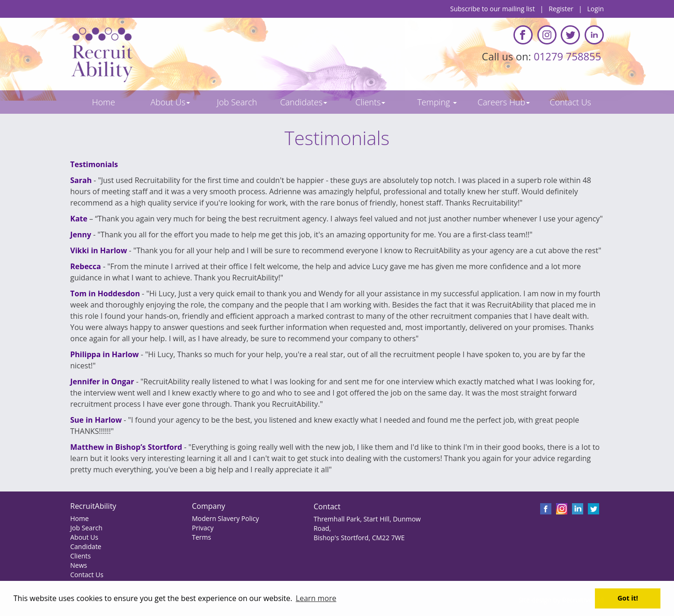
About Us (84, 537)
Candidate (86, 546)
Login (596, 9)
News (79, 565)
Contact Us (87, 575)
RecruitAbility (93, 506)
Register (561, 9)
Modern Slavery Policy (225, 518)
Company (209, 506)
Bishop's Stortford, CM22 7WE (359, 538)
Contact (327, 506)
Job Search (86, 528)
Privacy (203, 528)
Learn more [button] (316, 598)
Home (80, 518)
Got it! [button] (628, 598)
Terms (201, 537)
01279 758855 (569, 56)
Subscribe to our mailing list (493, 9)
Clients (81, 556)
